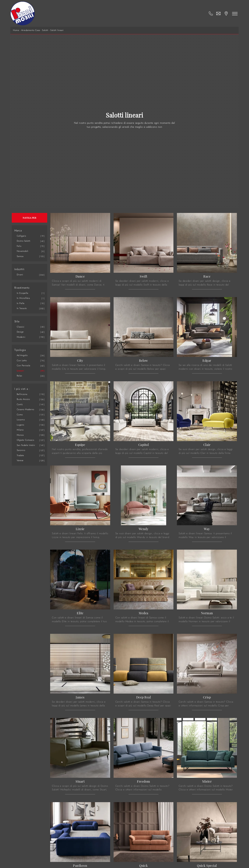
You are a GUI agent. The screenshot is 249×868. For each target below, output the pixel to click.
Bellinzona (22, 394)
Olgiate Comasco (26, 440)
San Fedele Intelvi (26, 445)
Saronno (21, 450)
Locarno (21, 420)
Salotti (45, 30)
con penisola (24, 365)
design (20, 332)
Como (20, 415)
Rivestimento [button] (22, 288)
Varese (20, 460)
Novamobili (23, 251)
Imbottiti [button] (19, 269)
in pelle (21, 303)
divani (20, 275)
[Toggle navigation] (235, 13)
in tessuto (22, 308)
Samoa (20, 256)
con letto (22, 360)
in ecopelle (23, 293)
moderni (21, 337)
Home (16, 30)
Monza (20, 435)
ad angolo (22, 355)
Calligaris (21, 236)
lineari (20, 371)
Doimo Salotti (24, 241)
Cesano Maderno (26, 409)
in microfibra (23, 298)
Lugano (20, 425)
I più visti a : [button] (22, 389)
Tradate (20, 455)
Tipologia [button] (20, 350)
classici (21, 327)
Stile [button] (17, 321)
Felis (19, 246)
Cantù (20, 404)
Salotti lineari (57, 30)
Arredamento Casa (31, 30)
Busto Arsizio (23, 399)
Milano (20, 430)
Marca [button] (18, 231)
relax (19, 376)
